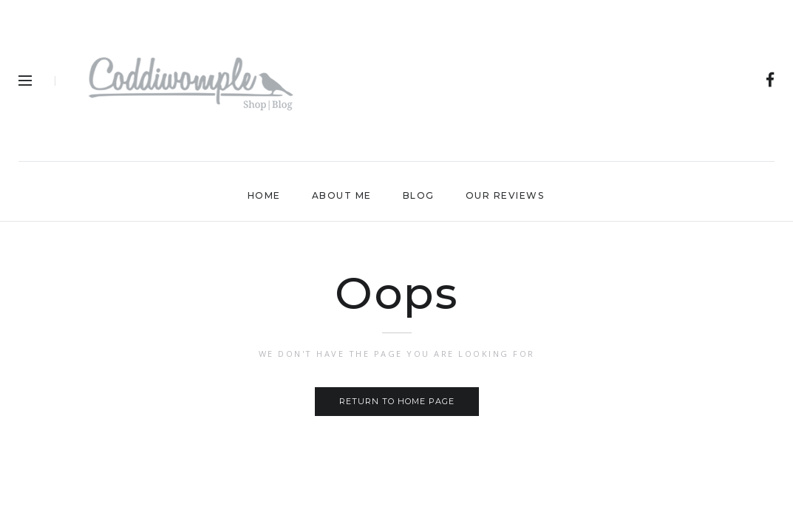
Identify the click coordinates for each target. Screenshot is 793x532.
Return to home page (397, 401)
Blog (419, 195)
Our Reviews (505, 195)
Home (264, 195)
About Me (342, 195)
